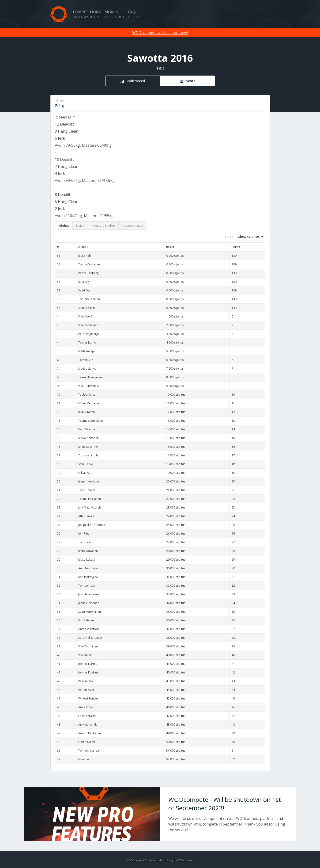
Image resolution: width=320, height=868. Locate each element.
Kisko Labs (156, 860)
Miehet (64, 226)
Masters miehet (104, 226)
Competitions (87, 14)
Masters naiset (133, 226)
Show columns (248, 237)
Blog (170, 860)
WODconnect (185, 860)
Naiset (81, 226)
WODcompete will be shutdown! (160, 33)
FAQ (135, 14)
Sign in (115, 14)
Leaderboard (135, 81)
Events (190, 81)
